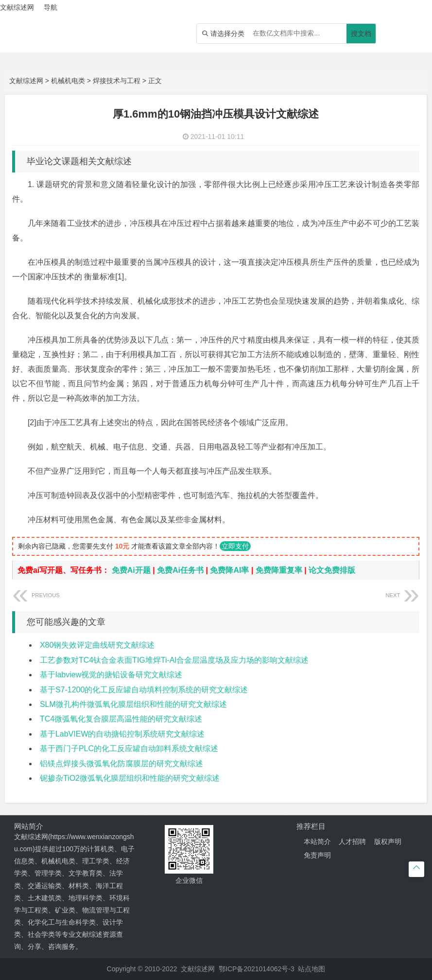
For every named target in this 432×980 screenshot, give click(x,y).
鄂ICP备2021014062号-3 (257, 969)
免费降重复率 (279, 570)
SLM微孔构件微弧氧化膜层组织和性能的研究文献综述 (133, 704)
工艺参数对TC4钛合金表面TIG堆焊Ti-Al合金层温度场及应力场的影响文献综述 (174, 660)
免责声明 (317, 855)
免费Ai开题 (131, 570)
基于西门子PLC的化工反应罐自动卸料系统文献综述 (129, 748)
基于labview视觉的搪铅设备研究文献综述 (111, 675)
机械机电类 (68, 81)
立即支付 (235, 546)
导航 (51, 7)
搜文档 (361, 34)
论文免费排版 (332, 570)
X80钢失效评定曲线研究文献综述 (97, 645)
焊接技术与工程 (117, 81)
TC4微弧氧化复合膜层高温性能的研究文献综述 (121, 719)
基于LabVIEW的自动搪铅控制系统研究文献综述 (122, 734)
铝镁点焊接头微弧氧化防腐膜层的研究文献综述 (121, 764)
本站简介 (317, 842)
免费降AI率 (229, 570)
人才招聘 (352, 842)
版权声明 (388, 842)
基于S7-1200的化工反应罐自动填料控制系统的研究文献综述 (144, 690)
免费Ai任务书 (180, 570)
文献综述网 (26, 81)
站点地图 (311, 969)
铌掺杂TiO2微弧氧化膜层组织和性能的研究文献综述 (130, 778)
